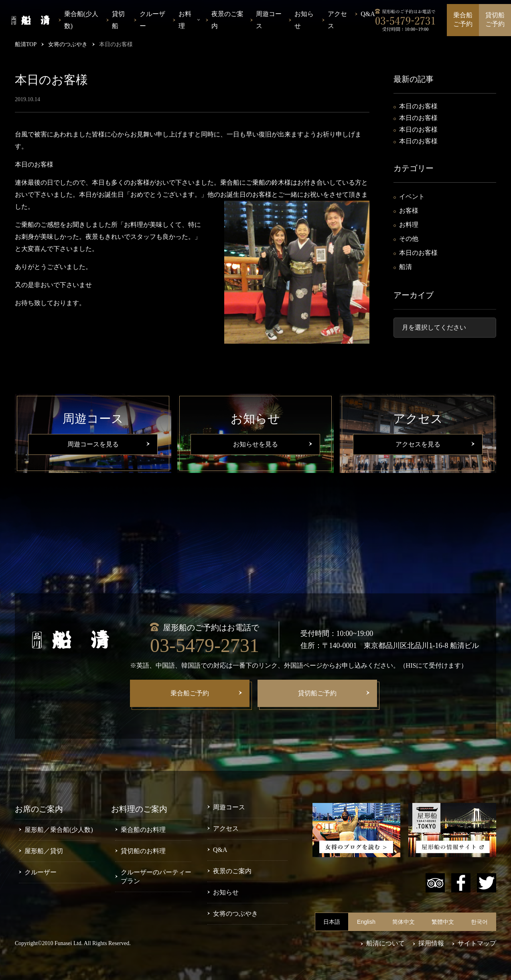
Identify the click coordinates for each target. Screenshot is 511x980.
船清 (406, 267)
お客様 (409, 211)
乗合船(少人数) (81, 20)
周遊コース (269, 20)
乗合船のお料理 (143, 830)
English (366, 922)
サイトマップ (477, 943)
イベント (412, 197)
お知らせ (304, 20)
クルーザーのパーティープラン (156, 877)
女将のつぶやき (235, 914)
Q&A (368, 14)
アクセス (337, 20)
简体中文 (404, 922)
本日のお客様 (418, 106)
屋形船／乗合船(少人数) (59, 830)
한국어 (479, 922)
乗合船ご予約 (463, 19)
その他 (409, 239)
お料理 (409, 225)
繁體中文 (443, 922)
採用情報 (431, 943)
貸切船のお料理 (143, 851)
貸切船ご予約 (495, 19)
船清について (385, 943)
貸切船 (118, 20)
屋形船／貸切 (44, 851)
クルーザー (152, 20)
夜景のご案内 (227, 20)
